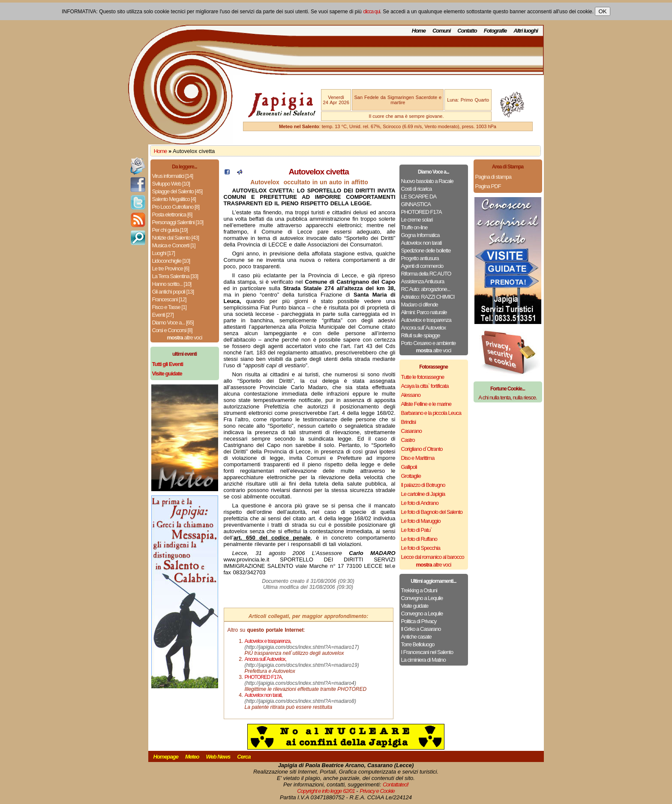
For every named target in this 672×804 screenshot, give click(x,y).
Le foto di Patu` (417, 530)
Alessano (411, 395)
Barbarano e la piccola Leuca (431, 413)
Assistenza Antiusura (423, 281)
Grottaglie (411, 476)
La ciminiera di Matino (423, 660)
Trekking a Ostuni (419, 590)
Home (419, 31)
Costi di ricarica (417, 189)
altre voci (185, 337)
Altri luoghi (526, 31)
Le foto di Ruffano (419, 539)
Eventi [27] (163, 315)
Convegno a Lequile (422, 598)
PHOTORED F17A (421, 212)
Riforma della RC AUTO (426, 274)
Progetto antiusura (420, 258)
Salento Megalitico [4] (174, 199)
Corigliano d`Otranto (422, 449)
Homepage (166, 757)
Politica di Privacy (419, 621)
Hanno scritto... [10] (172, 284)
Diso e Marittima (418, 458)
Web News (218, 757)
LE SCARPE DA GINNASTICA (419, 200)
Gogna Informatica (420, 235)
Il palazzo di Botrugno (423, 485)
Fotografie (495, 31)
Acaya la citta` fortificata (425, 386)
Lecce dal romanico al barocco (433, 557)
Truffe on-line (414, 227)
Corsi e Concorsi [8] (172, 330)
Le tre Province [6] (171, 268)
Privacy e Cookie (377, 791)
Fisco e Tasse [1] (169, 307)
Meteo (192, 757)
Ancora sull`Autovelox (424, 328)
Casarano (411, 431)
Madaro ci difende (420, 304)
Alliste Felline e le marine (426, 404)
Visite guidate (415, 606)
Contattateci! (396, 784)
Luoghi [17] (163, 253)
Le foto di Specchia (421, 548)
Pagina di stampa (493, 177)
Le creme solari (417, 220)
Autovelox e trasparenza (426, 320)
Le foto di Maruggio (421, 521)
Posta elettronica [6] (172, 214)
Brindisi (409, 422)
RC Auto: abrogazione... (426, 289)
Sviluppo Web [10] (171, 184)
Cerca (244, 757)
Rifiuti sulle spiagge (421, 335)
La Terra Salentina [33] (175, 276)
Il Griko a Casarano (421, 629)
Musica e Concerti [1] (174, 245)
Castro (408, 440)
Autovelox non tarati (421, 243)
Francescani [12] (169, 299)
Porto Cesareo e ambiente (429, 343)
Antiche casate (416, 637)
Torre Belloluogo (418, 644)
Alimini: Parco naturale (424, 312)
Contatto (467, 31)
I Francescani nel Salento (427, 652)
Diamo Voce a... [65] (173, 322)
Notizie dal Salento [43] (176, 238)
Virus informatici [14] (173, 176)
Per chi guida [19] (170, 230)
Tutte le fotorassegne (423, 377)
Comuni (441, 31)
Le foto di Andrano (420, 503)
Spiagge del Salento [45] (177, 191)
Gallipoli (409, 467)
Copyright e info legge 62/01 (326, 791)
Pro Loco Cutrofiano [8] (176, 207)
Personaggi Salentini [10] (178, 222)
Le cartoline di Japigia (423, 494)
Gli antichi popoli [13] (173, 292)
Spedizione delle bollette (426, 250)
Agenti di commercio (422, 266)
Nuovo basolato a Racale (427, 181)
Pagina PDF (488, 186)
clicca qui (371, 12)
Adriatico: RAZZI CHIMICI (428, 297)
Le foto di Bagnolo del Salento (432, 512)
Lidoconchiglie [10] (171, 261)
